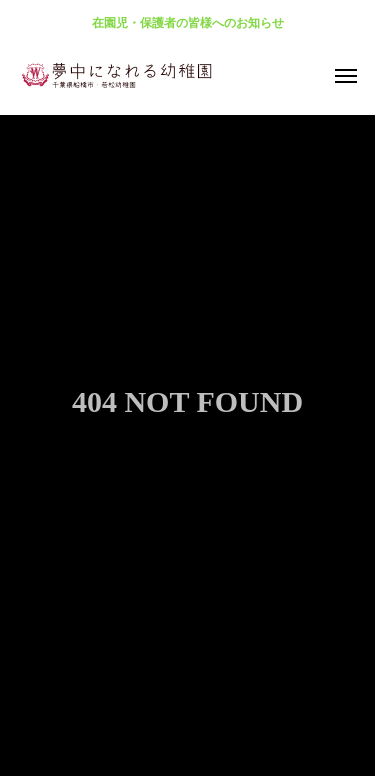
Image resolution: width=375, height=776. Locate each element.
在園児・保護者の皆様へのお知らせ (188, 23)
